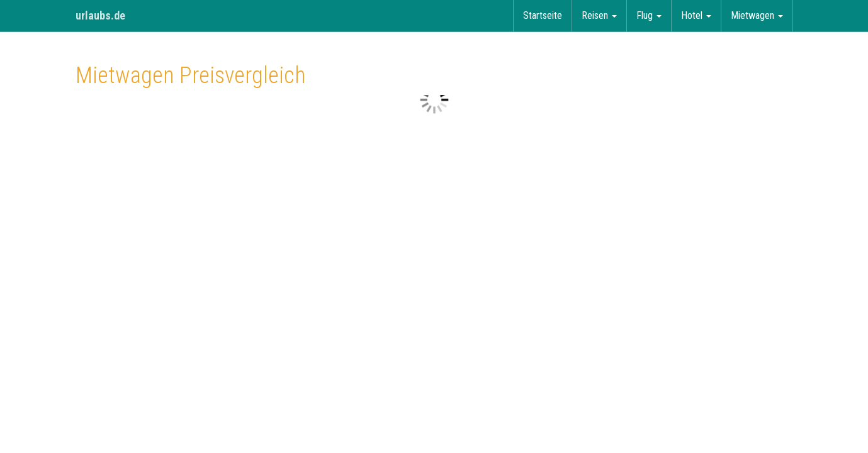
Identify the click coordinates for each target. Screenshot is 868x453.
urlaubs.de (100, 15)
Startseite (543, 15)
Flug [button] (649, 15)
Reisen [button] (599, 15)
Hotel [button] (696, 15)
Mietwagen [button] (757, 15)
